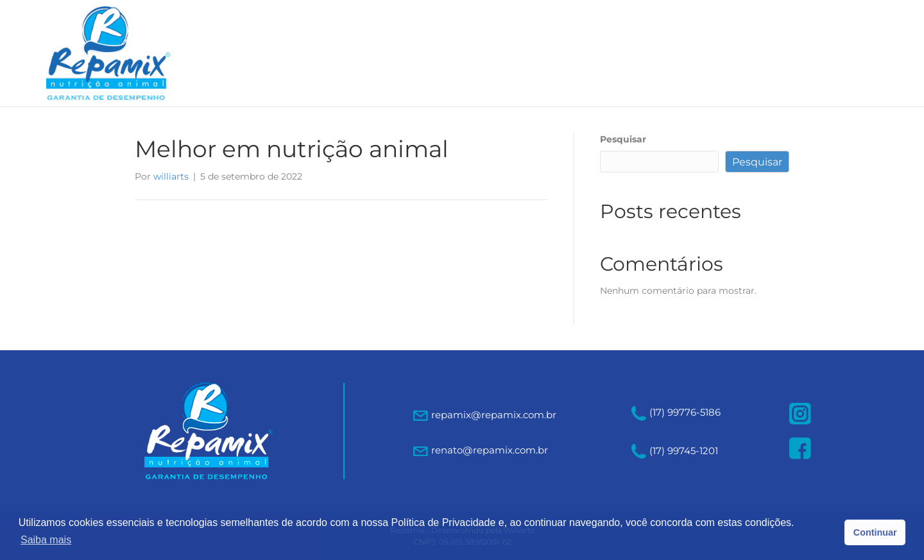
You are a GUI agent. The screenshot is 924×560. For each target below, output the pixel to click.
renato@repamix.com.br (490, 450)
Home (449, 53)
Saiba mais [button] (46, 540)
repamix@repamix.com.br (494, 415)
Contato (771, 53)
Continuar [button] (875, 532)
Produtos (607, 53)
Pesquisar (623, 139)
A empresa (523, 53)
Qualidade (691, 53)
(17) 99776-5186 (676, 412)
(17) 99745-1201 (675, 451)
